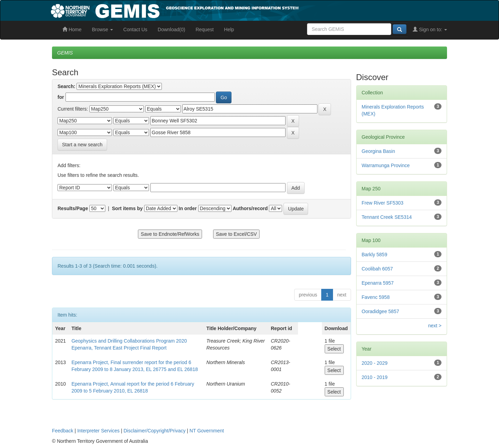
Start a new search (82, 145)
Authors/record (250, 208)
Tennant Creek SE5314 (387, 217)
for (61, 97)
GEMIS (65, 53)
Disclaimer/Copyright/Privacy (155, 431)
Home (72, 29)
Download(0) (171, 29)
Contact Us (135, 29)
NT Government (207, 431)
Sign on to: (430, 29)
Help (229, 29)
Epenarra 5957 (378, 283)
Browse (102, 29)
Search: (66, 86)
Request (204, 29)
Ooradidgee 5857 (380, 311)
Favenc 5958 (376, 297)
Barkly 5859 (375, 255)
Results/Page (73, 208)
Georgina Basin (379, 151)
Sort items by (127, 208)
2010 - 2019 (375, 377)
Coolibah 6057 (377, 269)
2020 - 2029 (375, 363)
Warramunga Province (386, 165)
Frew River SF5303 (383, 203)
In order (188, 208)
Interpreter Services (98, 431)
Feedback (63, 431)
